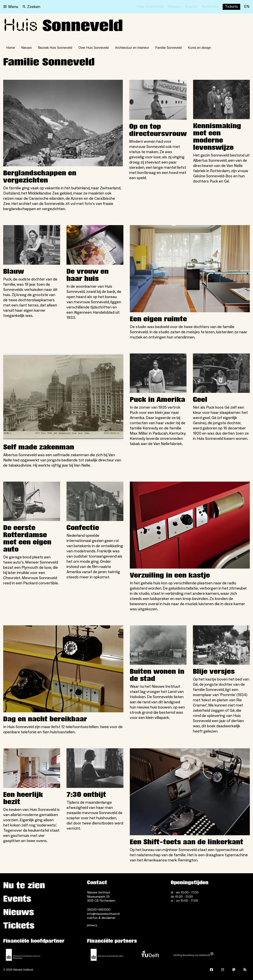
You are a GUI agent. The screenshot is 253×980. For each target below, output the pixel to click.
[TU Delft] (150, 955)
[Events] (191, 7)
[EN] (247, 7)
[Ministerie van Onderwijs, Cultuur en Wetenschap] (23, 955)
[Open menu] (11, 7)
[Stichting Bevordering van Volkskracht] (193, 955)
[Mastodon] (234, 970)
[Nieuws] (174, 7)
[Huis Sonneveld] (150, 7)
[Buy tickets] (231, 7)
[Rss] (245, 970)
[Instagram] (223, 970)
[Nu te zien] (210, 7)
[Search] (31, 7)
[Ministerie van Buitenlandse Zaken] (107, 955)
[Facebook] (211, 970)
